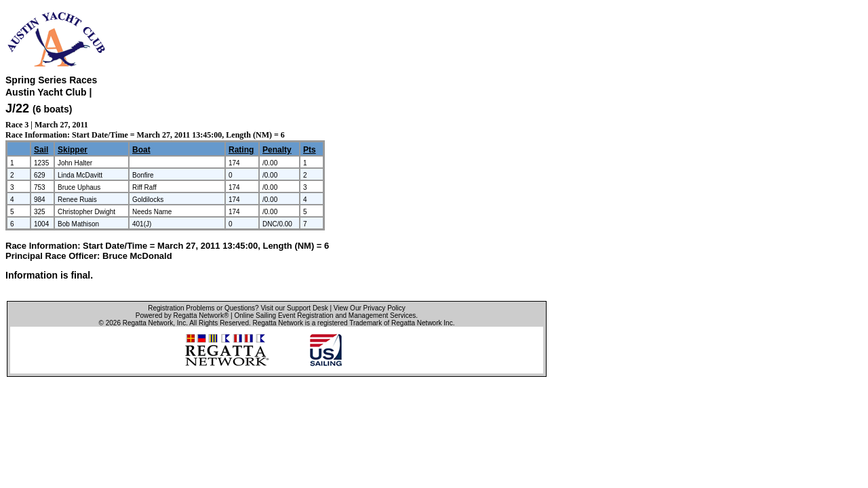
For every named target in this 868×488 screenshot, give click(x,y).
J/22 (17, 108)
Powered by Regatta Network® (182, 316)
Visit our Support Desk (294, 308)
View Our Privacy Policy (370, 308)
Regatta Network (148, 323)
